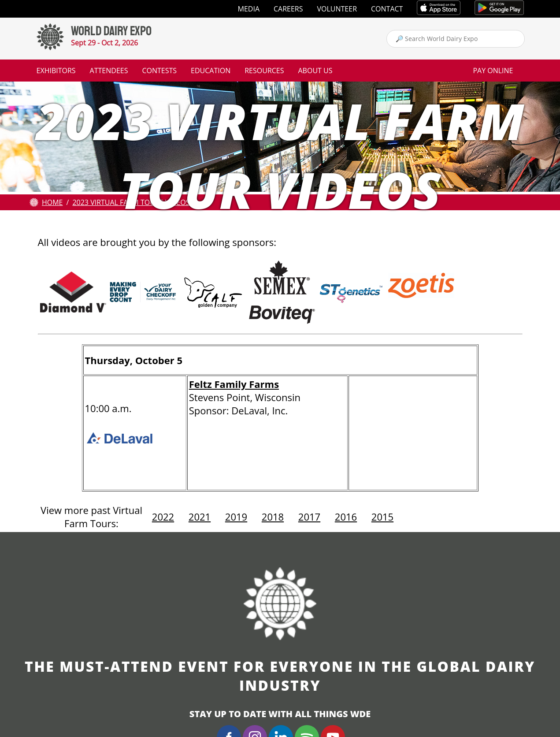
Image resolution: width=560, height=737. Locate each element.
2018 (273, 517)
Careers (288, 9)
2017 (309, 517)
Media (249, 9)
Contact (387, 9)
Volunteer (337, 9)
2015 (382, 517)
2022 (163, 517)
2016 (346, 517)
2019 (236, 517)
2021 (200, 517)
